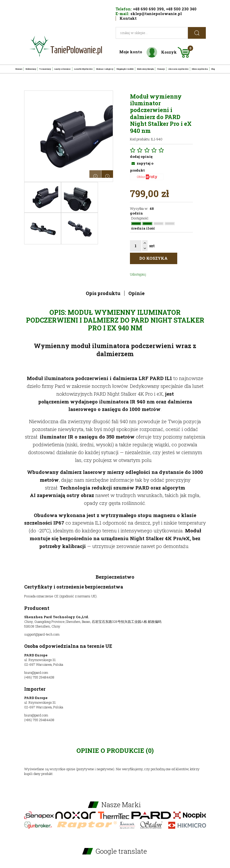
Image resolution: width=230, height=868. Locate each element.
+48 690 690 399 (148, 9)
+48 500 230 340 (181, 9)
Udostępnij (138, 274)
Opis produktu (103, 293)
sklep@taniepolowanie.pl (156, 14)
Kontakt (128, 18)
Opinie (136, 293)
